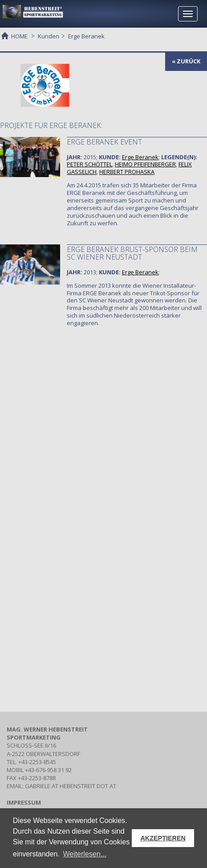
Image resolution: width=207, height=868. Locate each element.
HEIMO (145, 164)
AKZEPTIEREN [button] (163, 838)
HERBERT (127, 172)
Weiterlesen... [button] (85, 854)
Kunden (49, 36)
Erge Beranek (140, 157)
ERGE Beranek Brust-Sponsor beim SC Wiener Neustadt (132, 253)
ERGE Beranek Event (104, 142)
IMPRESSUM (24, 802)
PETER (89, 164)
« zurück (186, 61)
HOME (19, 36)
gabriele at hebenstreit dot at (71, 786)
